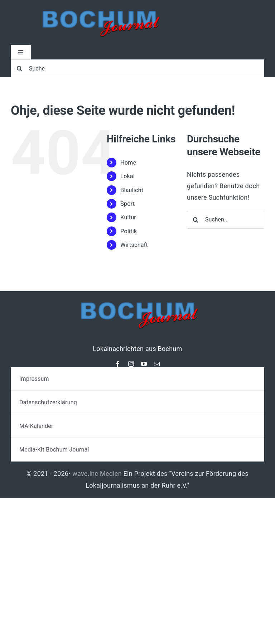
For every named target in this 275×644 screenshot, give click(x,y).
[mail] (157, 364)
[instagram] (131, 364)
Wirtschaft (134, 245)
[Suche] (137, 68)
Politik (129, 231)
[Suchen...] (226, 220)
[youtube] (144, 364)
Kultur (128, 217)
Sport (127, 204)
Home (128, 163)
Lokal (127, 176)
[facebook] (118, 364)
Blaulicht (132, 190)
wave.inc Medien (97, 474)
